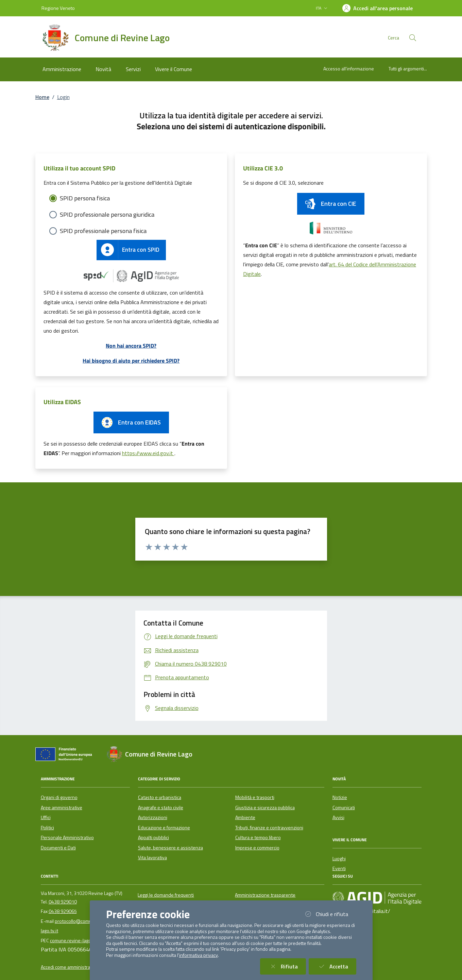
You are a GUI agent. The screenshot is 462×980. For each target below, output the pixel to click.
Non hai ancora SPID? (131, 346)
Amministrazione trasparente (265, 895)
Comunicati (344, 808)
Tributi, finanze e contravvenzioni (269, 828)
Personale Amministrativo (67, 837)
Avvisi (338, 817)
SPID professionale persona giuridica (107, 214)
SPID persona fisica (85, 198)
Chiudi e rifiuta (330, 914)
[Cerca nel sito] (413, 38)
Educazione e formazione (164, 828)
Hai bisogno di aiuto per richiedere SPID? (131, 361)
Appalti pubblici (153, 837)
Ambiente (245, 817)
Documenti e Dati (58, 848)
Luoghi (339, 859)
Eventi (339, 868)
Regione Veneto (58, 8)
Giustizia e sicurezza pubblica (265, 808)
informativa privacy (199, 955)
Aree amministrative (62, 808)
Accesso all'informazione (349, 69)
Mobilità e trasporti (255, 797)
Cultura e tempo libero (258, 837)
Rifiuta (287, 966)
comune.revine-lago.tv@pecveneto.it (89, 941)
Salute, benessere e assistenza (170, 848)
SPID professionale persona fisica (103, 231)
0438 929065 (63, 911)
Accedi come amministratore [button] (70, 967)
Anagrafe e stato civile (161, 808)
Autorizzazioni (153, 817)
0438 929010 (63, 902)
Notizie (340, 797)
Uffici (46, 817)
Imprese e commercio (257, 848)
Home (42, 97)
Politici (47, 828)
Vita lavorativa (152, 858)
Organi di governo (59, 797)
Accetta (337, 966)
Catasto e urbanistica (160, 797)
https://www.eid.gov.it (148, 453)
